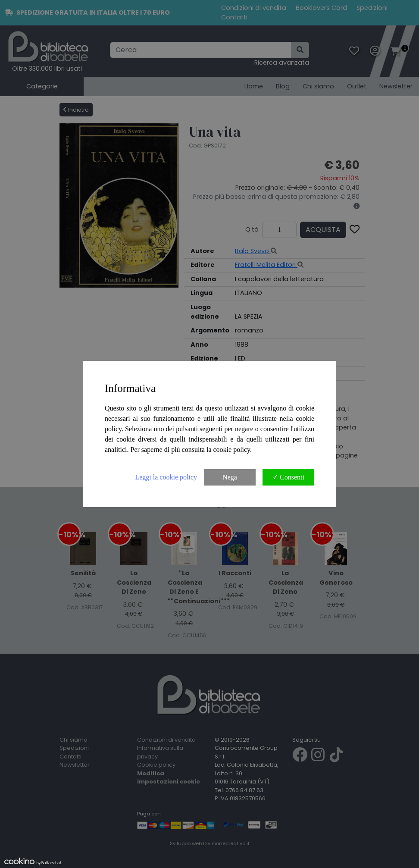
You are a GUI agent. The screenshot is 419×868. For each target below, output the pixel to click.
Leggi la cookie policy (166, 477)
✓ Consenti (288, 477)
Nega (230, 477)
